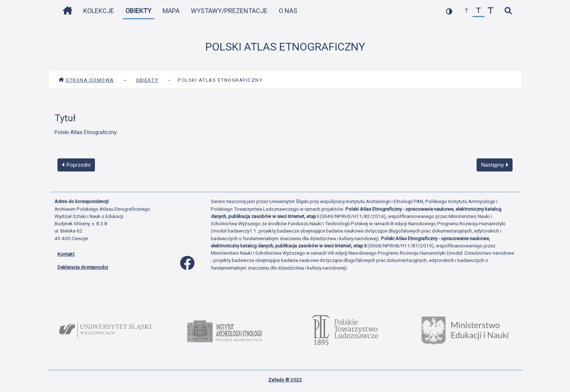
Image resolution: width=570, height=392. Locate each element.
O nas (288, 11)
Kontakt (66, 254)
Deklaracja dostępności (83, 267)
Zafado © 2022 (285, 380)
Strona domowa (86, 80)
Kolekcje (99, 11)
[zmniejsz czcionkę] (467, 11)
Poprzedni (76, 165)
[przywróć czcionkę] (479, 11)
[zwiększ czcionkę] (491, 11)
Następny (495, 165)
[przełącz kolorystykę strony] (449, 11)
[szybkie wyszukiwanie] (508, 11)
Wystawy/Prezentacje (229, 11)
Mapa (171, 11)
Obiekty (138, 11)
